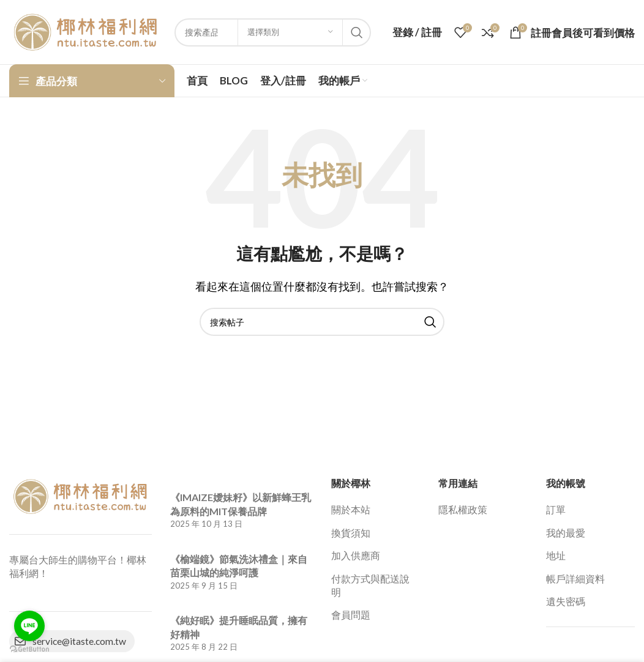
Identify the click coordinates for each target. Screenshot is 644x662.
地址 (556, 555)
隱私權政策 (463, 509)
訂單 (556, 509)
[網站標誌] (86, 31)
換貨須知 (351, 533)
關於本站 (351, 509)
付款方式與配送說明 (370, 585)
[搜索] (322, 322)
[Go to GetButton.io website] (29, 649)
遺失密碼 (566, 601)
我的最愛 (566, 533)
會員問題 (351, 615)
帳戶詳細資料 (575, 578)
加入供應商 (356, 555)
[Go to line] (29, 626)
